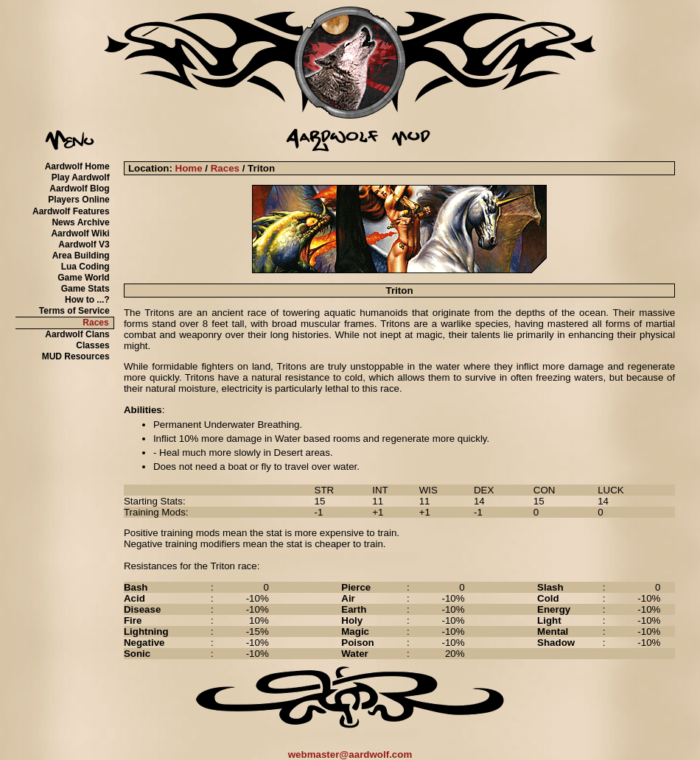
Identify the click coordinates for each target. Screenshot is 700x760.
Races (95, 323)
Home (189, 168)
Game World (83, 278)
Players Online (78, 200)
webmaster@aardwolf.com (350, 754)
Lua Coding (85, 267)
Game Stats (85, 289)
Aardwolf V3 (84, 244)
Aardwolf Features (71, 211)
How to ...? (87, 300)
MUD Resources (76, 356)
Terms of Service (74, 311)
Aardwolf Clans (77, 334)
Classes (92, 345)
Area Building (81, 256)
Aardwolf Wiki (80, 233)
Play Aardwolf (81, 177)
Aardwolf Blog (79, 189)
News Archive (80, 222)
